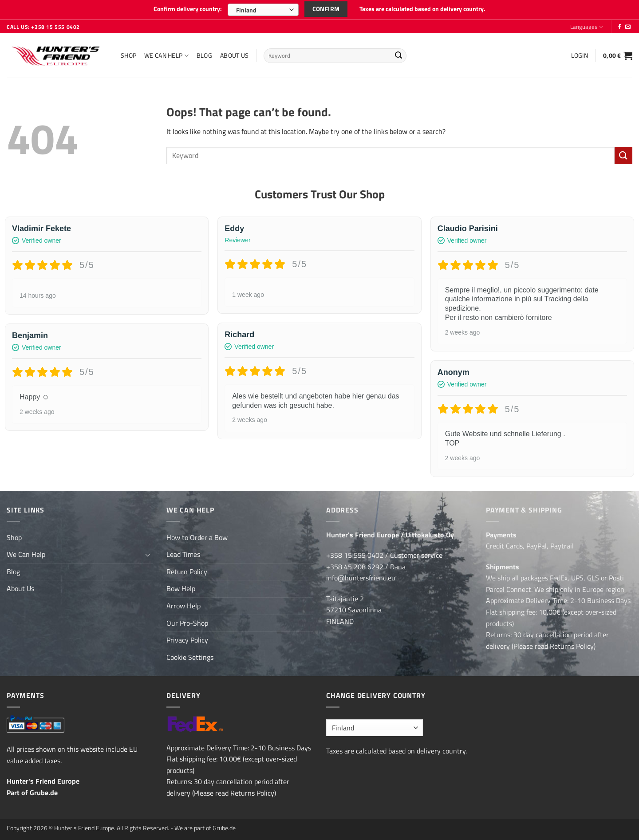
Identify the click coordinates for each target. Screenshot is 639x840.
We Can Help (166, 55)
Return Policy (187, 572)
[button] (580, 55)
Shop (128, 55)
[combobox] (263, 10)
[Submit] (398, 56)
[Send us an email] (628, 27)
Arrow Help (183, 606)
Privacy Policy (187, 640)
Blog (204, 55)
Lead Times (183, 554)
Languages (587, 27)
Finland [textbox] (246, 10)
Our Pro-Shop (187, 623)
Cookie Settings (190, 657)
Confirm (326, 9)
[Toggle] (148, 555)
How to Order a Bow (197, 537)
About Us (234, 55)
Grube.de (44, 793)
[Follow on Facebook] (619, 27)
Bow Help (181, 588)
